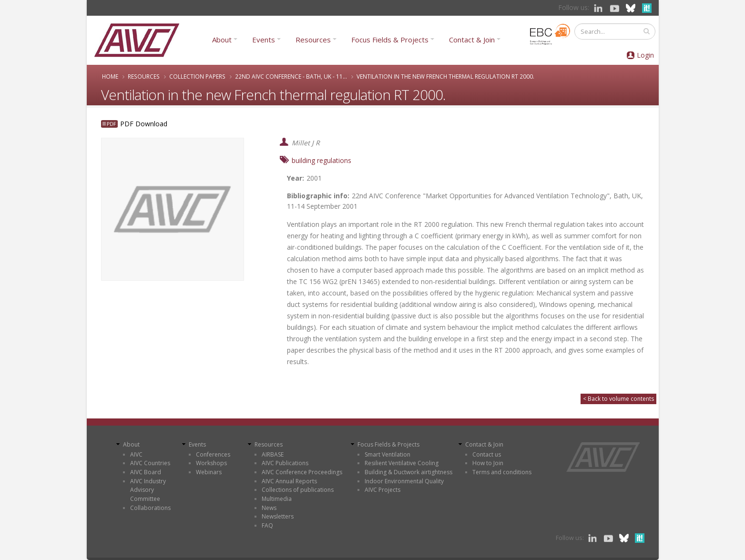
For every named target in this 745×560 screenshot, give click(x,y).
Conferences (213, 454)
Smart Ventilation (388, 454)
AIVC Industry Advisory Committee (148, 490)
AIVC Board (146, 472)
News (269, 508)
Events (264, 40)
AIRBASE (273, 454)
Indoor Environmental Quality (404, 481)
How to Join (488, 463)
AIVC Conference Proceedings (302, 472)
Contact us (487, 454)
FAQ (267, 525)
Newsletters (278, 516)
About (222, 40)
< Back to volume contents (618, 399)
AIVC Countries (150, 463)
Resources (313, 40)
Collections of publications (298, 490)
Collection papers (197, 76)
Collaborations (150, 508)
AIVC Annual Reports (289, 481)
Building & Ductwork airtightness (408, 472)
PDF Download (144, 124)
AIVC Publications (285, 463)
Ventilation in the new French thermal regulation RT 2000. (445, 76)
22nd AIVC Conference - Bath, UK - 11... (291, 76)
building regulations (321, 160)
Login (645, 55)
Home (110, 76)
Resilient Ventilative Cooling (402, 463)
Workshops (211, 463)
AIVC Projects (383, 490)
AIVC (136, 454)
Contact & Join (472, 40)
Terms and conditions (502, 472)
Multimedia (277, 499)
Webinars (209, 472)
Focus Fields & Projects (390, 40)
